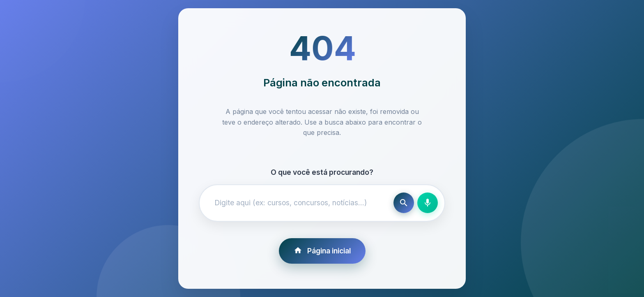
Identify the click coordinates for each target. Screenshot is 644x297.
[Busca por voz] (428, 203)
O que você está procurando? (322, 172)
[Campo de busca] (298, 203)
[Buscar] (404, 203)
